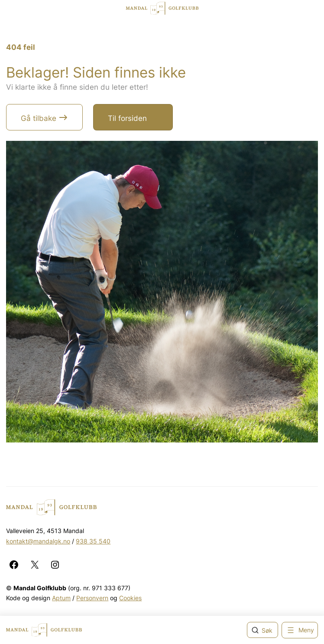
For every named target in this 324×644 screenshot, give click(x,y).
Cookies (130, 598)
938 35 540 (93, 541)
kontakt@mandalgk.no (38, 541)
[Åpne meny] (300, 630)
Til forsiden (127, 118)
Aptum (61, 598)
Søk (267, 630)
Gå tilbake (39, 118)
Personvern (92, 598)
